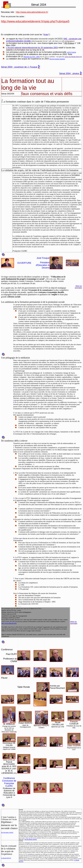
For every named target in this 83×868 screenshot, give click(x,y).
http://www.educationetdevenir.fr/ (32, 12)
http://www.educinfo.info (9, 623)
